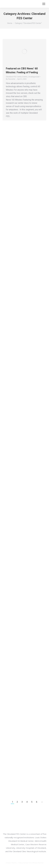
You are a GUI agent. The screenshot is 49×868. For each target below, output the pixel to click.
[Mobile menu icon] (44, 4)
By (11, 79)
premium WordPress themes (33, 863)
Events (25, 77)
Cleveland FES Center (14, 77)
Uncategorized (34, 77)
